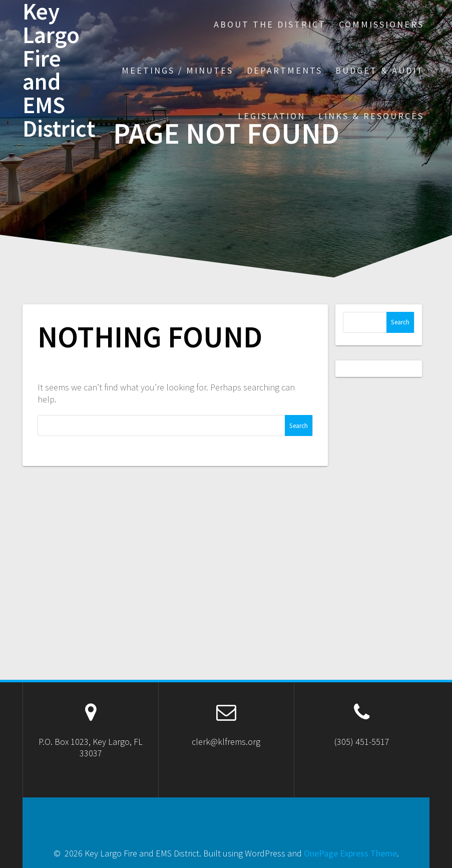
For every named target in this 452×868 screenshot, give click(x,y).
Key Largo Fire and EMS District (59, 70)
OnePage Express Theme (350, 853)
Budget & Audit (380, 70)
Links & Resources (371, 116)
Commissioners (381, 24)
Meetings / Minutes (177, 70)
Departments (285, 70)
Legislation (272, 116)
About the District (270, 24)
